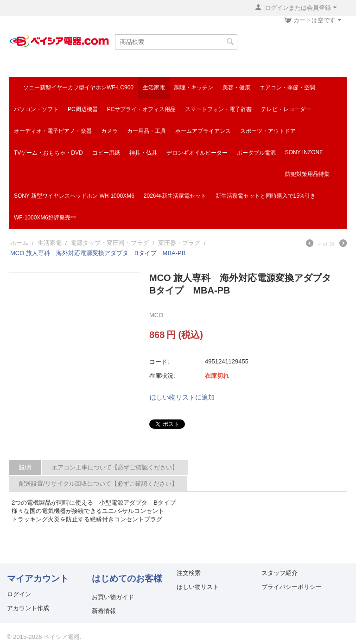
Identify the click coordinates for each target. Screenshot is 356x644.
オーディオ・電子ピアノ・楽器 (53, 131)
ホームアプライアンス (203, 131)
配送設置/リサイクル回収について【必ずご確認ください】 (98, 484)
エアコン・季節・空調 (287, 88)
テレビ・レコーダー (286, 109)
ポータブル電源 (256, 153)
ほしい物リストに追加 (182, 397)
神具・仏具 (143, 153)
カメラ (109, 131)
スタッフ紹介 (280, 573)
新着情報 (104, 611)
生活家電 (154, 88)
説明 (25, 467)
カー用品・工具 (146, 131)
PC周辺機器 (83, 109)
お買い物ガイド (113, 597)
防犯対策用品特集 (307, 174)
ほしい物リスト (198, 587)
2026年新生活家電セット (175, 196)
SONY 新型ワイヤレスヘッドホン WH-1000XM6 (74, 196)
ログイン (19, 594)
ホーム (19, 243)
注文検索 (189, 573)
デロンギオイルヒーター (197, 153)
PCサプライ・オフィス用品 (142, 109)
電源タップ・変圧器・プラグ (110, 243)
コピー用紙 (106, 153)
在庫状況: (162, 376)
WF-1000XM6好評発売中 (45, 218)
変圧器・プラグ (179, 243)
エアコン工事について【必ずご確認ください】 (115, 467)
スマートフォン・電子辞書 (218, 109)
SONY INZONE (304, 152)
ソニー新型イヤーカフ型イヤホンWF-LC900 (78, 88)
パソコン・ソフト (36, 109)
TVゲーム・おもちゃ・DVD (48, 153)
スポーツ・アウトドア (268, 131)
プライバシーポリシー (292, 587)
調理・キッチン (194, 88)
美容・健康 (236, 88)
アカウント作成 (28, 608)
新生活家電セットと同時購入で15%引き (266, 196)
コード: (159, 362)
